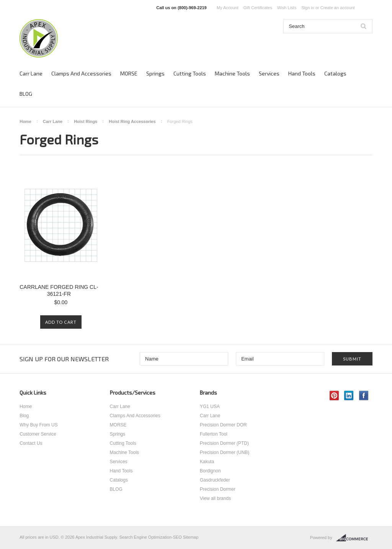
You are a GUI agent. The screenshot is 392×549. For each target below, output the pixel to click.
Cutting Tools (190, 73)
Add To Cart (61, 322)
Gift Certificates (258, 8)
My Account (228, 8)
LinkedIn (349, 396)
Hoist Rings (86, 121)
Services (269, 73)
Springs (155, 73)
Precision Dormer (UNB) (225, 452)
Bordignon (210, 471)
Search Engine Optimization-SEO (151, 537)
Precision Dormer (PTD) (224, 443)
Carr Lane (31, 73)
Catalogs (335, 73)
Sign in (308, 8)
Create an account (338, 8)
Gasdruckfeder (215, 480)
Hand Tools (302, 73)
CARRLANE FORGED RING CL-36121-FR (59, 290)
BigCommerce (354, 538)
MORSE (129, 73)
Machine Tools (232, 73)
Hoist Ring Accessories (132, 121)
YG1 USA (210, 406)
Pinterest (334, 396)
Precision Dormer (218, 489)
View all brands (215, 498)
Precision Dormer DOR (223, 425)
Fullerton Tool (214, 434)
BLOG (26, 94)
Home (25, 121)
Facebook (364, 396)
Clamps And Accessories (81, 73)
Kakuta (207, 462)
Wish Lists (287, 8)
